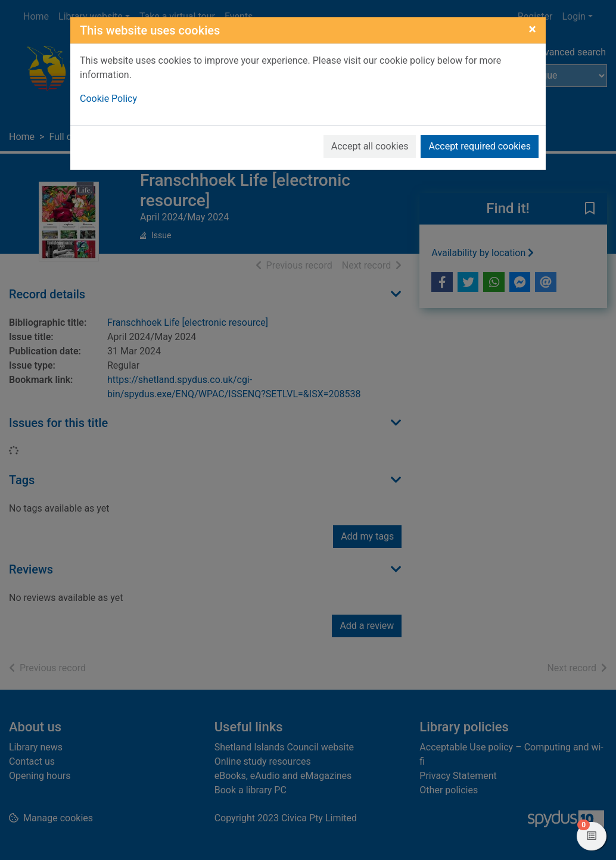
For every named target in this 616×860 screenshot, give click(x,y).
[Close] (532, 29)
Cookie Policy (108, 99)
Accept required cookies (480, 146)
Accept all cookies (370, 146)
